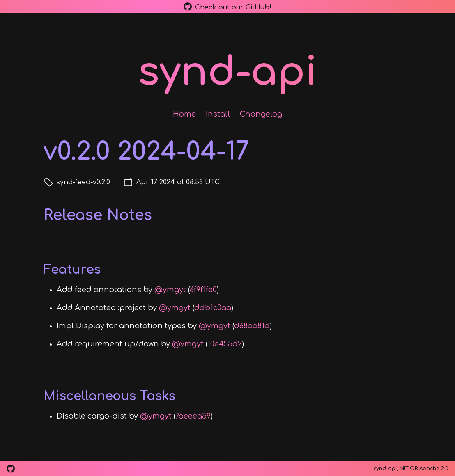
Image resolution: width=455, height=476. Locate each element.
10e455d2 (225, 344)
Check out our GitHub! (227, 7)
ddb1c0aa (213, 308)
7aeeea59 (193, 416)
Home (184, 114)
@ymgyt (170, 290)
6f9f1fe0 (203, 290)
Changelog (261, 114)
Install (218, 114)
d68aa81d (252, 326)
